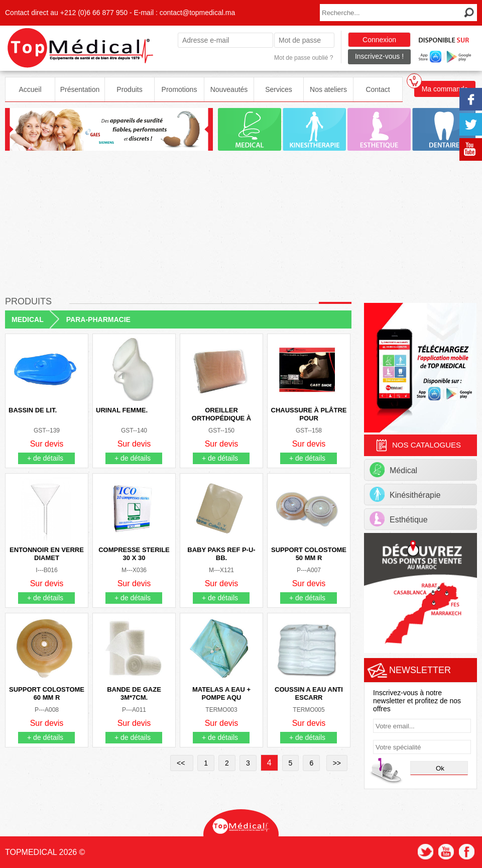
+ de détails (45, 458)
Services (279, 89)
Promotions (179, 89)
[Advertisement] (241, 227)
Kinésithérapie (405, 494)
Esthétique (399, 519)
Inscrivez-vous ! (379, 56)
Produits (129, 89)
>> (337, 763)
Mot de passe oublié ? (304, 58)
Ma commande (441, 87)
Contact (378, 89)
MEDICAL (28, 319)
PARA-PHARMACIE (98, 319)
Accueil (30, 89)
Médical (393, 470)
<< (182, 763)
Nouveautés (229, 89)
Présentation (80, 89)
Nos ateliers (328, 89)
